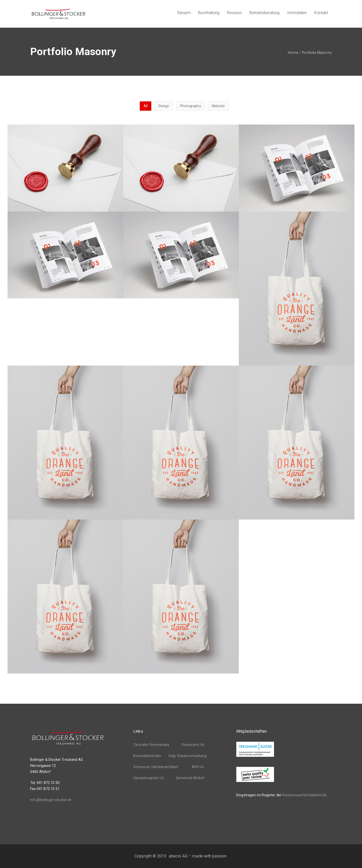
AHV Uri (198, 767)
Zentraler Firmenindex (151, 745)
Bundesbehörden (147, 756)
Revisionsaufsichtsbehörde (304, 795)
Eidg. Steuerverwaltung (188, 756)
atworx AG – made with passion (197, 856)
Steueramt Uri (193, 745)
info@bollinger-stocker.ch (51, 800)
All (146, 106)
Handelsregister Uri (149, 778)
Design (164, 106)
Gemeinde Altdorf (190, 778)
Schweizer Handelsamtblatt (156, 767)
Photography (191, 106)
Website (218, 106)
